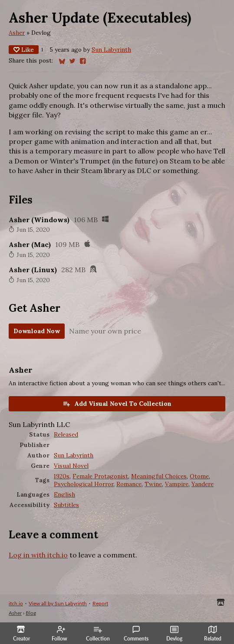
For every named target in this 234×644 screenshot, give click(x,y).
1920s (62, 476)
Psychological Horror (84, 484)
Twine (153, 484)
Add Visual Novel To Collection (117, 404)
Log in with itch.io (38, 555)
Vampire (177, 484)
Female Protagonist (100, 476)
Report (100, 603)
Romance (129, 484)
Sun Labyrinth (111, 50)
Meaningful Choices (159, 476)
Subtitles (66, 505)
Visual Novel (71, 466)
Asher (17, 33)
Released (66, 434)
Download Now (37, 331)
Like (24, 50)
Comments (136, 634)
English (64, 494)
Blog (31, 613)
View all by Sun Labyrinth (58, 603)
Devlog (174, 634)
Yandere (203, 484)
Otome (199, 476)
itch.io (16, 603)
